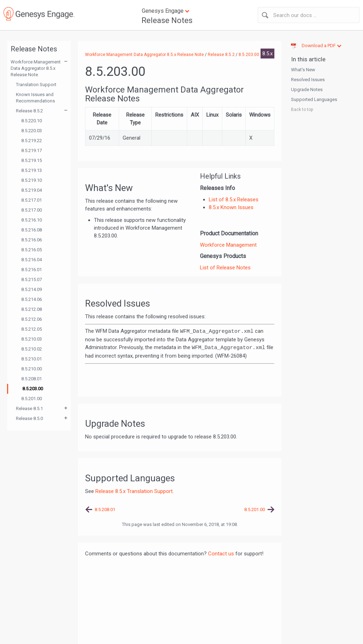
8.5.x (267, 54)
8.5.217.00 (32, 210)
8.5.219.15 (32, 160)
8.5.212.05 (32, 329)
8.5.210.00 (32, 369)
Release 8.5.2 (29, 111)
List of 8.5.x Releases (234, 200)
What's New (303, 70)
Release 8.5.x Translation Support (134, 491)
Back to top (302, 110)
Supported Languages (314, 99)
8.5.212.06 (32, 319)
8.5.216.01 (32, 270)
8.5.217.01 (32, 200)
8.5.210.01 (32, 359)
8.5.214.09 (32, 289)
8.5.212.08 (32, 309)
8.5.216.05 (32, 250)
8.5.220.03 (32, 131)
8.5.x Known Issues (231, 207)
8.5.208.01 (32, 379)
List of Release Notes (225, 268)
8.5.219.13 (32, 170)
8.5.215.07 (32, 279)
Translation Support (36, 85)
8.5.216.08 (32, 230)
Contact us (221, 554)
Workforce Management (228, 245)
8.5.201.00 (32, 399)
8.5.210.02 (32, 349)
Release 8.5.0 (29, 418)
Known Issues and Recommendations (35, 98)
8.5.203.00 (33, 389)
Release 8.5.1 (29, 408)
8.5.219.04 (32, 190)
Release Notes (167, 20)
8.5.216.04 (32, 260)
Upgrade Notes (307, 89)
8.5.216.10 (32, 220)
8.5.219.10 (32, 180)
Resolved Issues (308, 80)
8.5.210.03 (32, 339)
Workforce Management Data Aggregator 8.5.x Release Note (36, 68)
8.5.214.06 (32, 299)
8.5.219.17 (32, 150)
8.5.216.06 (32, 240)
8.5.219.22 (32, 141)
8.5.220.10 (32, 121)
